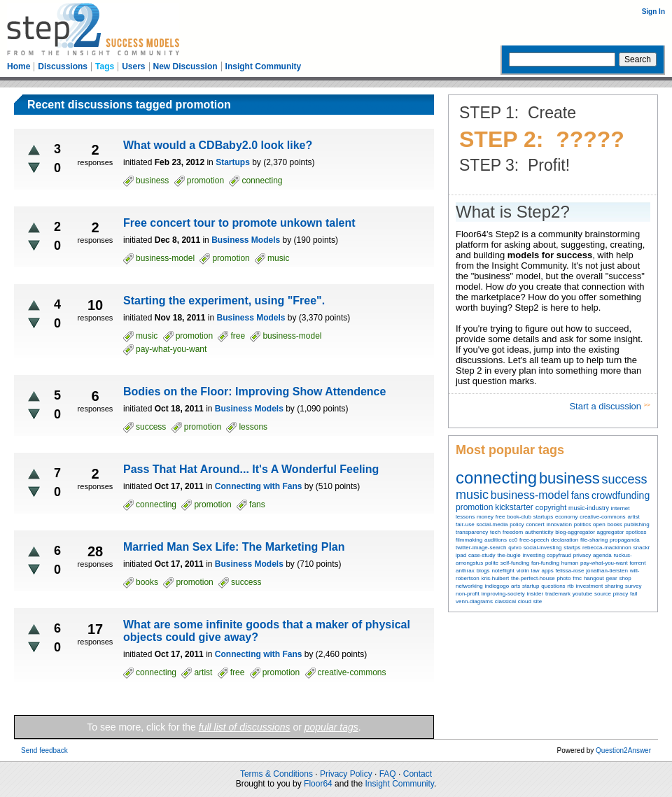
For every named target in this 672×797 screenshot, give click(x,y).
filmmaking (469, 540)
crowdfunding (621, 495)
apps (547, 571)
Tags (105, 66)
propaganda (625, 540)
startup (531, 586)
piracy (621, 594)
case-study (482, 555)
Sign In (653, 12)
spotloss (636, 532)
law (535, 571)
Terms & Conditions (276, 774)
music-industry (589, 508)
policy (517, 524)
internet (621, 508)
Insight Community (264, 66)
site (538, 601)
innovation (559, 524)
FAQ (388, 774)
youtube (582, 594)
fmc (577, 578)
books (614, 524)
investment (589, 586)
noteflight (503, 571)
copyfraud (559, 555)
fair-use (465, 524)
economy (566, 517)
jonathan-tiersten (607, 571)
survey (633, 586)
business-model (530, 495)
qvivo (515, 548)
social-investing (543, 548)
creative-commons (602, 517)
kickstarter (514, 507)
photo (563, 578)
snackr (642, 548)
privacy (582, 555)
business (569, 478)
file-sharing (594, 540)
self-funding (515, 563)
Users (133, 66)
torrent (637, 563)
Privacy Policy (346, 774)
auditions (496, 540)
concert (535, 524)
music (472, 495)
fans (580, 495)
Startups (233, 162)
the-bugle (509, 555)
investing (534, 555)
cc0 (513, 540)
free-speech (534, 540)
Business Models (246, 240)
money (485, 517)
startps (572, 548)
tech (495, 532)
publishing (637, 524)
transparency (472, 532)
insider (535, 594)
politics (582, 524)
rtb (570, 586)
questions (553, 586)
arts (516, 586)
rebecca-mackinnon (607, 548)
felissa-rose (570, 571)
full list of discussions (245, 727)
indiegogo (497, 586)
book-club (519, 517)
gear (612, 578)
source (603, 594)
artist (633, 517)
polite (492, 563)
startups (543, 517)
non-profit (468, 594)
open (599, 524)
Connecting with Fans (259, 486)
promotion (474, 507)
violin (523, 571)
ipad (461, 555)
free (500, 517)
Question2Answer (623, 750)
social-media (492, 524)
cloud (525, 601)
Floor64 (318, 784)
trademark (558, 594)
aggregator (611, 532)
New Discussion (185, 66)
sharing (614, 586)
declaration (565, 540)
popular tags (331, 727)
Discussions (63, 66)
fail (633, 594)
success (625, 479)
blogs (483, 571)
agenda (602, 555)
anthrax (465, 571)
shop (625, 578)
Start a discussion (606, 406)
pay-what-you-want (604, 563)
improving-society (503, 594)
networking (469, 586)
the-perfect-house (533, 578)
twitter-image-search (481, 548)
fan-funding (545, 563)
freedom (513, 532)
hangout (594, 578)
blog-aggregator (575, 532)
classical (505, 601)
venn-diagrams (474, 601)
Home (19, 66)
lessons (465, 517)
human (570, 563)
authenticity (539, 532)
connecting (496, 478)
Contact (418, 774)
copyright (551, 507)
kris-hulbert (496, 578)
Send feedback (44, 750)
